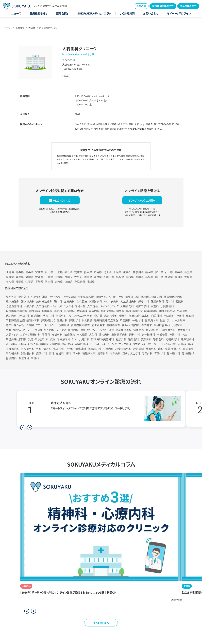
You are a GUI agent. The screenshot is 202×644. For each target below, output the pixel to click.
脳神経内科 (173, 353)
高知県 (10, 282)
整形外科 (151, 349)
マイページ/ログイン (179, 13)
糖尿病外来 (169, 330)
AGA (184, 334)
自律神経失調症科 (17, 311)
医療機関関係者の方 (163, 6)
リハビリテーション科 (159, 344)
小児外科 (58, 349)
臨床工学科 (142, 306)
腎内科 (136, 325)
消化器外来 (98, 325)
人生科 (93, 334)
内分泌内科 (179, 344)
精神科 (77, 353)
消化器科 (11, 344)
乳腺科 (190, 316)
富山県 (159, 272)
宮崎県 (69, 282)
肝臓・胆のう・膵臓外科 (54, 320)
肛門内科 (49, 330)
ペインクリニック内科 (119, 344)
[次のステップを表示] (29, 428)
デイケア (61, 330)
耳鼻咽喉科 (187, 339)
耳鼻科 (145, 316)
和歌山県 (109, 277)
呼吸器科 (158, 339)
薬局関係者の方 (188, 6)
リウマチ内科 (111, 301)
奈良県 (98, 277)
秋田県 (49, 272)
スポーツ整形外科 (30, 334)
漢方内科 (146, 339)
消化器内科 (13, 353)
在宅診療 (82, 301)
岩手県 (29, 272)
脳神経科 (47, 311)
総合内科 (73, 330)
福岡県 (20, 282)
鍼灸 (163, 320)
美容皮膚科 (81, 344)
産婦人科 (42, 353)
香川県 (179, 277)
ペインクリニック (109, 306)
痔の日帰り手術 (15, 325)
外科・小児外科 (81, 339)
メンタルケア (153, 330)
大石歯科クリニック (48, 28)
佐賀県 (29, 282)
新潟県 (149, 272)
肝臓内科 (75, 320)
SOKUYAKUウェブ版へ (142, 200)
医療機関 (20, 28)
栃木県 (88, 272)
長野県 (10, 277)
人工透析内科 (128, 301)
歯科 (161, 349)
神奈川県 (138, 272)
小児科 (70, 349)
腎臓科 (180, 301)
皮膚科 (60, 353)
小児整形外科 (39, 297)
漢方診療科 (28, 301)
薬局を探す (63, 13)
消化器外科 (28, 353)
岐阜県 (20, 277)
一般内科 (138, 320)
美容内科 (94, 311)
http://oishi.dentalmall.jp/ (77, 54)
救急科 (120, 311)
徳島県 (169, 277)
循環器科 (133, 339)
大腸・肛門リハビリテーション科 (24, 330)
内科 (190, 344)
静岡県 (29, 277)
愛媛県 (188, 277)
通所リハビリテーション (94, 330)
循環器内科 (94, 349)
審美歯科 (36, 316)
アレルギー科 (97, 344)
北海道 (10, 272)
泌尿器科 (188, 349)
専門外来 (147, 325)
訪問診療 (134, 316)
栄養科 (123, 316)
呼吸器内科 (13, 349)
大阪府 (32, 28)
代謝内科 (11, 316)
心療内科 (108, 349)
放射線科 (139, 349)
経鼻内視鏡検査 (80, 325)
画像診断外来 (167, 311)
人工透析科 (43, 306)
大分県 (59, 282)
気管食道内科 (173, 349)
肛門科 (22, 339)
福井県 (179, 272)
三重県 (49, 277)
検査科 (155, 306)
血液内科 (24, 358)
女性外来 (24, 297)
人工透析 (93, 306)
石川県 (169, 272)
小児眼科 (24, 316)
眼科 (68, 353)
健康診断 (139, 330)
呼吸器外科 (28, 349)
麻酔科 (35, 358)
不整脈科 (125, 320)
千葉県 (117, 272)
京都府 (69, 277)
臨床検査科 (111, 316)
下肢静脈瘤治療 (15, 320)
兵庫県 (88, 277)
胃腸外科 (82, 311)
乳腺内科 (49, 316)
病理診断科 (95, 301)
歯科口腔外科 (162, 325)
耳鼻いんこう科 (131, 353)
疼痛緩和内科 (134, 311)
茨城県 (78, 272)
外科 (39, 349)
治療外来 (70, 334)
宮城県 (39, 272)
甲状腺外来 (184, 330)
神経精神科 (151, 311)
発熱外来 (11, 297)
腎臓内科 (11, 358)
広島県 (149, 277)
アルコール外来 (176, 320)
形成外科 (81, 349)
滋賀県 (59, 277)
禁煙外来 (11, 339)
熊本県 (49, 282)
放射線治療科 (44, 301)
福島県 (69, 272)
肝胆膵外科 (157, 301)
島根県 (130, 277)
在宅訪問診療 (86, 297)
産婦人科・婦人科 (28, 344)
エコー (39, 325)
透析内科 (134, 334)
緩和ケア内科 (103, 297)
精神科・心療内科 (50, 344)
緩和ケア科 (33, 320)
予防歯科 (169, 316)
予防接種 (64, 325)
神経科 (180, 316)
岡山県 (140, 277)
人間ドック (12, 334)
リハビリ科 (55, 297)
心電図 (30, 325)
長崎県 (39, 282)
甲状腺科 (69, 311)
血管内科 (69, 301)
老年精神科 (148, 334)
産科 (51, 353)
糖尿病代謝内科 (173, 297)
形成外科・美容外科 (103, 339)
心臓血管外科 (123, 349)
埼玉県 (108, 272)
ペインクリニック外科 (80, 316)
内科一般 (80, 306)
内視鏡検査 (113, 325)
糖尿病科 (35, 311)
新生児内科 (132, 297)
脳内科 (170, 301)
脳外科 (126, 325)
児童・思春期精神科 (120, 330)
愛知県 (39, 277)
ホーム (8, 28)
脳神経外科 (189, 353)
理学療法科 (13, 301)
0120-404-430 (62, 200)
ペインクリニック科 (62, 306)
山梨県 (188, 272)
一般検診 (162, 334)
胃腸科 (46, 334)
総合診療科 (108, 311)
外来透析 (182, 311)
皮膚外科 (57, 334)
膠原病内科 (151, 320)
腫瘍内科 (144, 301)
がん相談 (82, 334)
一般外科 (29, 306)
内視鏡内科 (172, 339)
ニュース (16, 13)
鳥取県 (120, 277)
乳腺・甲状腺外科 (38, 339)
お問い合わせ (151, 13)
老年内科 (115, 353)
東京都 (127, 272)
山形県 (59, 272)
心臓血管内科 (14, 306)
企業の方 (141, 6)
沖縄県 (91, 282)
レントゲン (51, 325)
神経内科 (175, 334)
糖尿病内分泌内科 (151, 297)
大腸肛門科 (127, 306)
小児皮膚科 (69, 297)
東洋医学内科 (119, 334)
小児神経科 (167, 306)
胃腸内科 (160, 353)
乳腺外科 (121, 339)
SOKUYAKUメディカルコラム (94, 13)
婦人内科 (104, 334)
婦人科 (47, 349)
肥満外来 (61, 316)
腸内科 (58, 301)
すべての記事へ (101, 623)
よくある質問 (127, 13)
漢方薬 (98, 316)
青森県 (20, 272)
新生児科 (118, 297)
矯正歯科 (68, 344)
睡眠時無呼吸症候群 (106, 320)
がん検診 (87, 320)
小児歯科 (177, 325)
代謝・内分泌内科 (60, 339)
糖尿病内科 (89, 353)
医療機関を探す (39, 13)
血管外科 (157, 316)
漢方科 (58, 311)
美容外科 (103, 353)
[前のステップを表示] (23, 428)
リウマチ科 (139, 344)
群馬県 (98, 272)
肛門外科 (147, 353)
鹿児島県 (80, 282)
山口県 (159, 277)
